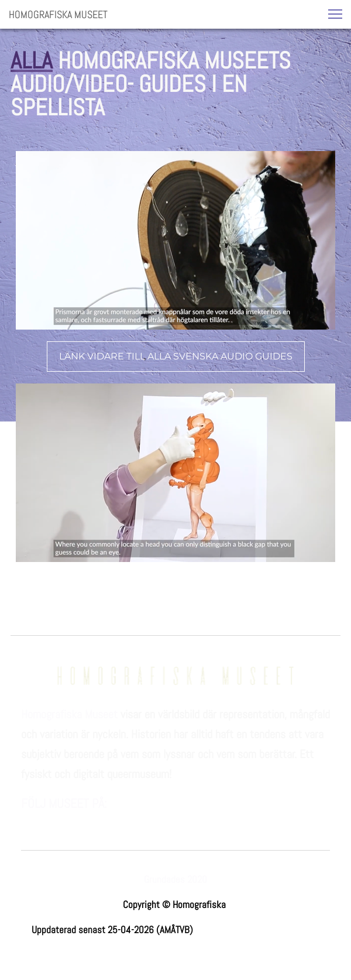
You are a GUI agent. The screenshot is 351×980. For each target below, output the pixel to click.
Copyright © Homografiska (175, 904)
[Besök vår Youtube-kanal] (87, 820)
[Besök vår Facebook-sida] (30, 820)
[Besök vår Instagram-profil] (58, 820)
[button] (335, 14)
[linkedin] (115, 820)
